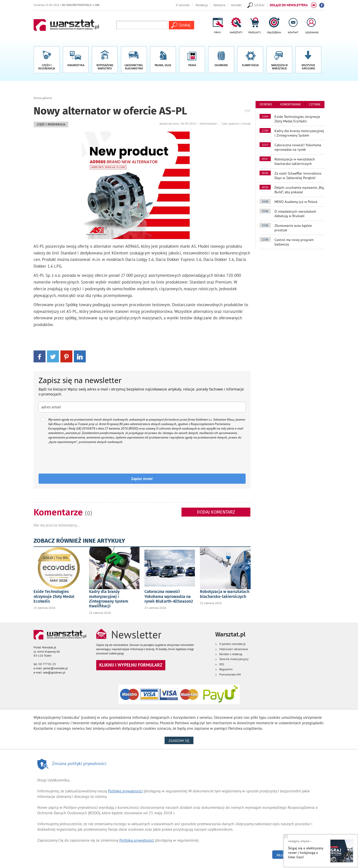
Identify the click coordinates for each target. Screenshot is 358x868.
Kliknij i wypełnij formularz (131, 665)
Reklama (219, 5)
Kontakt (236, 5)
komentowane (291, 104)
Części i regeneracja (51, 124)
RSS (222, 664)
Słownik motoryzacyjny (234, 659)
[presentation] (76, 459)
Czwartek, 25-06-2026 (67, 5)
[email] (142, 407)
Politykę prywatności (125, 791)
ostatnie (266, 104)
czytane (315, 104)
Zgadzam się (181, 740)
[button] (308, 60)
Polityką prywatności (137, 840)
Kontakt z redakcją (231, 654)
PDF (248, 111)
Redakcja (202, 5)
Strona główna (43, 98)
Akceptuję (285, 855)
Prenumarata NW (230, 674)
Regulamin (226, 669)
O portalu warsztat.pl (232, 644)
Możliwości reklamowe (234, 649)
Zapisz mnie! (142, 479)
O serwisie (183, 5)
